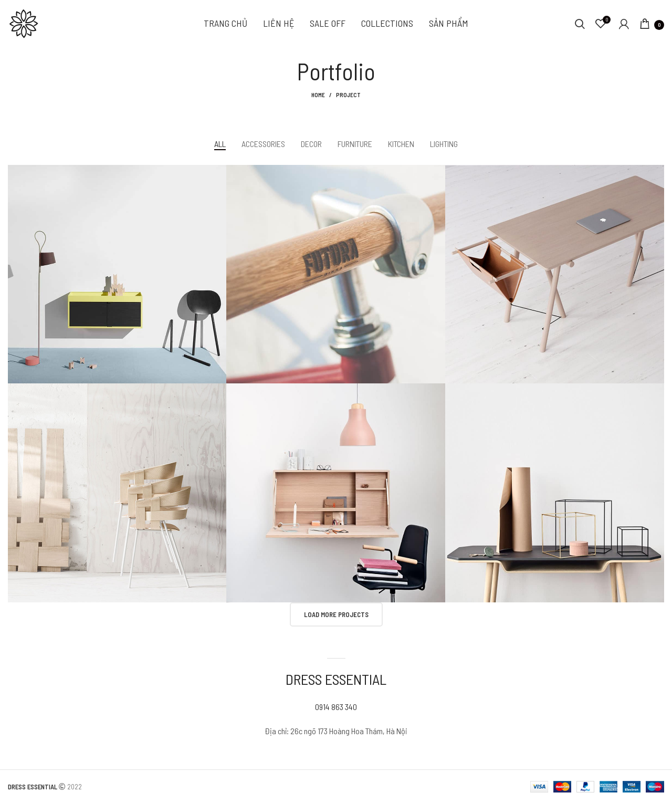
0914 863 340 (336, 707)
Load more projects (336, 614)
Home (318, 95)
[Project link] (117, 274)
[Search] (580, 24)
